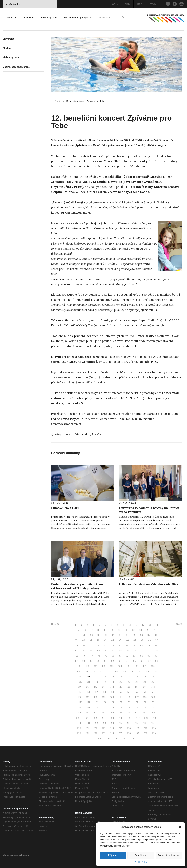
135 (120, 682)
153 (104, 692)
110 (86, 671)
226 (129, 728)
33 (120, 635)
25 (148, 630)
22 (126, 630)
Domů (57, 101)
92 (112, 661)
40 (84, 640)
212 (96, 723)
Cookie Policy (141, 862)
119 (155, 671)
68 (113, 651)
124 (112, 677)
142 (96, 687)
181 (88, 708)
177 (136, 702)
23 (133, 630)
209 (155, 718)
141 (88, 687)
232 (95, 733)
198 (145, 713)
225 (120, 728)
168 (145, 697)
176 (128, 702)
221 (87, 728)
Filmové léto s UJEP (66, 508)
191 (88, 713)
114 (117, 671)
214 (112, 723)
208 (146, 718)
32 (113, 635)
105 (128, 666)
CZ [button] (115, 4)
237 (137, 733)
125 (120, 677)
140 (80, 687)
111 (94, 671)
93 (120, 661)
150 (81, 692)
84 (141, 656)
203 (103, 718)
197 (137, 713)
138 (144, 682)
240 (100, 739)
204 (112, 718)
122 (96, 677)
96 (142, 661)
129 (152, 677)
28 (84, 635)
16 (85, 630)
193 (104, 713)
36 (141, 635)
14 (157, 625)
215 (120, 723)
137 (136, 682)
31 (106, 635)
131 (88, 682)
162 (96, 697)
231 (87, 733)
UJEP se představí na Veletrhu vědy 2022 (149, 584)
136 (128, 682)
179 (152, 702)
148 (145, 687)
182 (96, 708)
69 (121, 651)
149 (153, 687)
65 (91, 651)
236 (129, 733)
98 (157, 661)
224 (112, 728)
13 (150, 625)
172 (96, 702)
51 (77, 646)
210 (81, 723)
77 (92, 656)
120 (81, 677)
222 (95, 728)
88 (84, 661)
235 (120, 733)
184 (112, 708)
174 (112, 702)
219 (152, 723)
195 (120, 713)
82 (127, 656)
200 (78, 718)
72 (142, 651)
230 (79, 733)
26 (155, 630)
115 (124, 671)
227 (137, 728)
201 (87, 718)
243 (125, 739)
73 (149, 651)
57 (120, 646)
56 (113, 646)
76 (84, 656)
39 (76, 640)
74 (156, 651)
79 (106, 656)
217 (136, 723)
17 (92, 630)
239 (154, 733)
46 (127, 640)
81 (120, 656)
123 (104, 677)
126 (128, 677)
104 (120, 666)
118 (147, 671)
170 (81, 702)
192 (96, 713)
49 (149, 640)
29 (91, 635)
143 (104, 687)
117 (140, 671)
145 (120, 687)
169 (153, 697)
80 (113, 656)
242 (116, 739)
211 (88, 723)
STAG (153, 4)
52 (84, 646)
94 (127, 661)
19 (105, 630)
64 (84, 651)
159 (152, 692)
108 (153, 666)
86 (156, 656)
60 (142, 646)
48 (142, 640)
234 (112, 733)
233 (104, 733)
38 (156, 635)
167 (137, 697)
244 (133, 739)
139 (152, 682)
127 (136, 677)
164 (112, 697)
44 (113, 640)
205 (121, 718)
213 (104, 723)
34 (127, 635)
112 (101, 671)
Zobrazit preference (169, 855)
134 (112, 682)
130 (81, 682)
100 (88, 666)
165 (120, 697)
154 (112, 692)
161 (88, 697)
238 (146, 733)
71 (135, 651)
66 (99, 651)
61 (149, 646)
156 (128, 692)
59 (134, 646)
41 (91, 640)
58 (127, 646)
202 (95, 718)
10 (130, 625)
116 (132, 671)
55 (105, 646)
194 (112, 713)
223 (104, 728)
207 (138, 718)
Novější (55, 624)
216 (128, 723)
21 (119, 630)
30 (99, 635)
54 (98, 646)
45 (120, 640)
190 (80, 713)
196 (129, 713)
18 (98, 630)
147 (137, 687)
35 (134, 635)
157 (136, 692)
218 (144, 723)
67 (106, 651)
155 (120, 692)
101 (96, 666)
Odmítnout (141, 855)
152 (96, 692)
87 (76, 661)
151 (88, 692)
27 (77, 635)
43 (105, 640)
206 (129, 718)
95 (135, 661)
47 (135, 640)
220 (79, 728)
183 (104, 708)
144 (112, 687)
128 (144, 677)
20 (112, 630)
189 (152, 708)
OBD (127, 4)
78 (99, 656)
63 (77, 651)
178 (144, 702)
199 (153, 713)
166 (129, 697)
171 (88, 702)
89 (91, 661)
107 (145, 666)
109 (78, 671)
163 (104, 697)
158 (144, 692)
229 (154, 728)
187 (136, 708)
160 (80, 697)
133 (104, 682)
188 (144, 708)
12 (143, 625)
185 (120, 708)
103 (112, 666)
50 (157, 640)
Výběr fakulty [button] (30, 4)
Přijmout (113, 855)
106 (137, 666)
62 (156, 646)
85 (149, 656)
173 (104, 702)
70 (128, 651)
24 (141, 630)
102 (104, 666)
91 (105, 661)
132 (96, 682)
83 (134, 656)
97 (149, 661)
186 (128, 708)
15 (78, 630)
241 (108, 739)
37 (149, 635)
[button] (180, 827)
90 (98, 661)
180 (81, 708)
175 (120, 702)
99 (80, 666)
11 (136, 625)
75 (77, 656)
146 (129, 687)
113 (109, 671)
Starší (179, 624)
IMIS (140, 4)
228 (146, 728)
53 (91, 646)
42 (98, 640)
